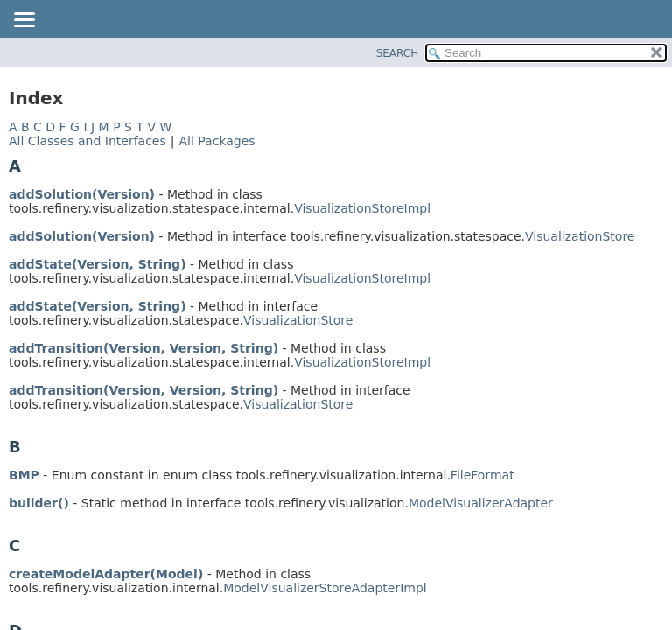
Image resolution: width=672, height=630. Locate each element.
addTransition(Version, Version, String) (143, 348)
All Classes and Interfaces (87, 141)
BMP (24, 475)
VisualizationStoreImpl (362, 208)
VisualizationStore (580, 236)
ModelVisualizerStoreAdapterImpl (325, 588)
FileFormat (483, 475)
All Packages (217, 141)
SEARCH (398, 53)
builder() (39, 503)
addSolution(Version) (82, 194)
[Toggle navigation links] (24, 21)
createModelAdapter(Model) (106, 574)
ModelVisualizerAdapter (481, 503)
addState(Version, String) (98, 264)
